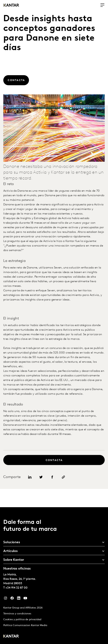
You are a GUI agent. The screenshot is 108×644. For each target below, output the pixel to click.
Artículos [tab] (10, 551)
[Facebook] (12, 599)
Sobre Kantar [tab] (14, 560)
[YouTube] (25, 599)
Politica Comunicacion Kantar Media (25, 625)
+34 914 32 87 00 (17, 588)
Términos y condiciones (17, 614)
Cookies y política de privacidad (22, 620)
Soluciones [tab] (12, 542)
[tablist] (54, 576)
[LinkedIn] (19, 599)
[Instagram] (6, 599)
